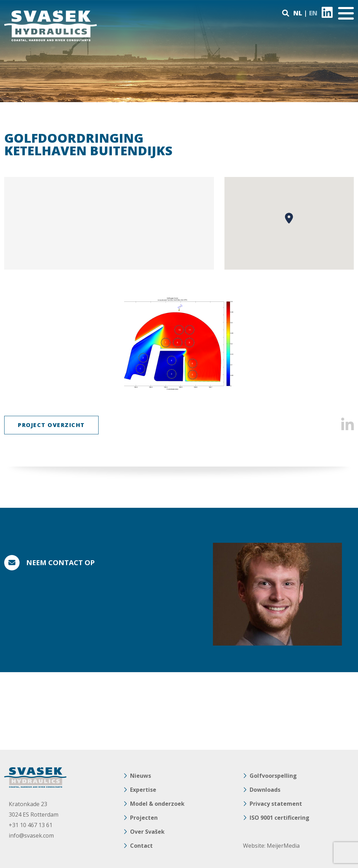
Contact (141, 846)
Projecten (144, 818)
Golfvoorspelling (273, 776)
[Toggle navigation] (346, 13)
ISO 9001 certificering (280, 818)
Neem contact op (60, 563)
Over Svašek (147, 832)
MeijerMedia (283, 846)
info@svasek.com (31, 835)
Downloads (265, 790)
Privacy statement (276, 804)
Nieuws (141, 776)
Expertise (143, 790)
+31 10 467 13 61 (31, 825)
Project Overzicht (51, 425)
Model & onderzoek (157, 804)
